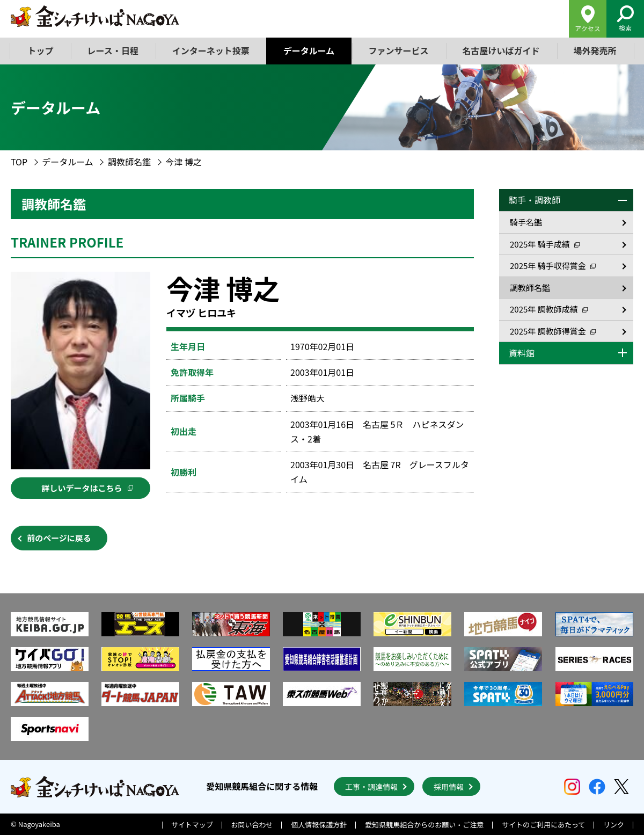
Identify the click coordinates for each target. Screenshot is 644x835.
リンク (614, 825)
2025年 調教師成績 (549, 309)
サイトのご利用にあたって (543, 825)
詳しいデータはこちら (87, 488)
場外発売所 (595, 50)
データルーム (309, 50)
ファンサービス (398, 50)
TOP (19, 162)
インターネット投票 (211, 50)
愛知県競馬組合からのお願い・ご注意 (424, 825)
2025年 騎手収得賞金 (553, 266)
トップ (41, 50)
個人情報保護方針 (319, 825)
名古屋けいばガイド (501, 50)
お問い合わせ (252, 825)
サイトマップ (192, 825)
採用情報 (449, 787)
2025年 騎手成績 (545, 244)
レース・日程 (113, 50)
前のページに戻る (59, 538)
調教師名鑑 (129, 162)
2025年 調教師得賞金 (553, 331)
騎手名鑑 (526, 222)
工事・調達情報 (371, 787)
